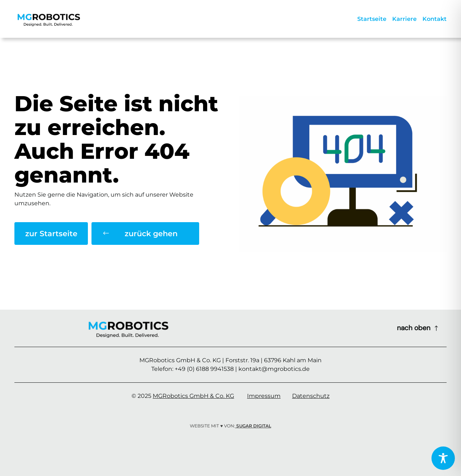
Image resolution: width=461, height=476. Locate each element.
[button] (145, 233)
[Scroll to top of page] (418, 328)
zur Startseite (51, 233)
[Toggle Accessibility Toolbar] (443, 458)
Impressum (264, 396)
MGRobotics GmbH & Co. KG (193, 396)
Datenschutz (311, 396)
